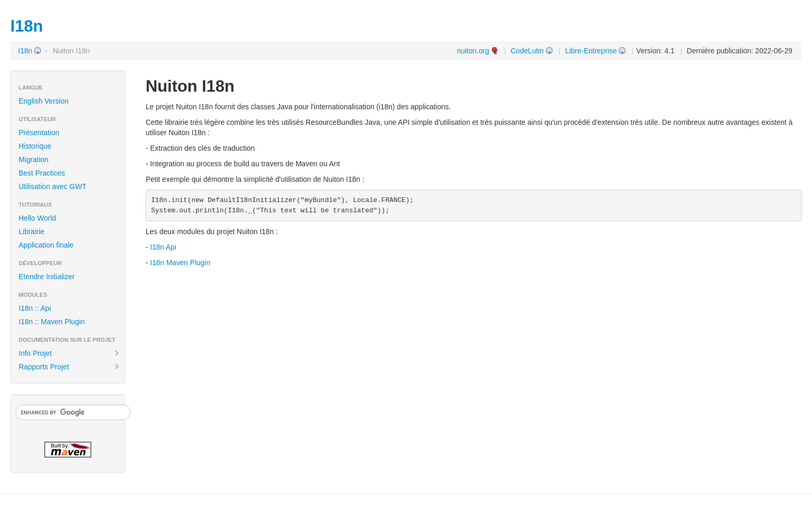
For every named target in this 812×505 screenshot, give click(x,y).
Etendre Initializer (47, 277)
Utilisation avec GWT (53, 186)
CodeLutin (527, 51)
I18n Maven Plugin (180, 263)
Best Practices (42, 173)
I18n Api (163, 247)
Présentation (39, 133)
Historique (35, 146)
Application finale (46, 245)
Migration (34, 160)
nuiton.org (473, 51)
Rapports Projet (69, 367)
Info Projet (69, 353)
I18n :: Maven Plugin (52, 322)
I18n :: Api (35, 308)
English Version (44, 101)
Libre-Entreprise (591, 51)
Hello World (37, 218)
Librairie (32, 232)
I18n (25, 51)
